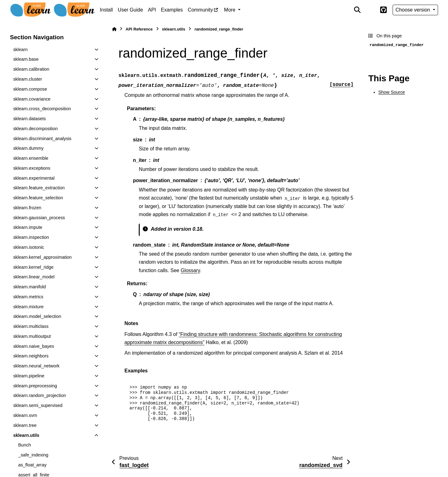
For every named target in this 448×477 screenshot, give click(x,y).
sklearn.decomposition (35, 129)
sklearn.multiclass (31, 326)
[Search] (357, 10)
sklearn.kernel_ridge (33, 267)
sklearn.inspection (31, 237)
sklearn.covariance (32, 99)
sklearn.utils (26, 435)
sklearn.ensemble (31, 158)
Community (201, 10)
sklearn (20, 50)
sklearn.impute (28, 227)
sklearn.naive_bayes (33, 346)
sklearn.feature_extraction (39, 188)
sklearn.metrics (28, 297)
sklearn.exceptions (32, 168)
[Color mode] (370, 10)
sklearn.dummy (28, 148)
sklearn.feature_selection (38, 198)
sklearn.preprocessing (35, 386)
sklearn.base (26, 59)
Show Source (392, 92)
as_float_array (32, 465)
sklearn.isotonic (28, 247)
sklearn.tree (25, 425)
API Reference (139, 29)
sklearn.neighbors (31, 356)
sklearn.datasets (29, 119)
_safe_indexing (33, 455)
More (230, 10)
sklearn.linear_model (34, 277)
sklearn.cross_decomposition (42, 109)
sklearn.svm (25, 415)
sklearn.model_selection (37, 316)
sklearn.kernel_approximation (42, 257)
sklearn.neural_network (36, 366)
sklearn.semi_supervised (38, 405)
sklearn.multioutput (32, 336)
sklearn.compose (30, 89)
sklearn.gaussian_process (39, 218)
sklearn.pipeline (29, 376)
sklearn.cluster (28, 79)
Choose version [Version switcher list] (413, 10)
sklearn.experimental (34, 178)
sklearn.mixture (28, 307)
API (152, 10)
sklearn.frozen (27, 208)
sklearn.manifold (29, 287)
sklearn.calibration (31, 69)
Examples (172, 10)
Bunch (24, 445)
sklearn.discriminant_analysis (42, 139)
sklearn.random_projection (40, 395)
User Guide (131, 10)
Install (106, 10)
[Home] (114, 29)
